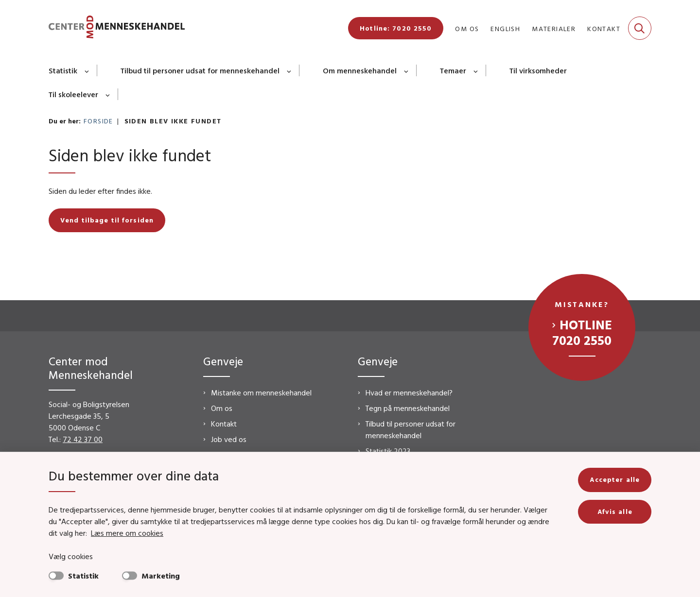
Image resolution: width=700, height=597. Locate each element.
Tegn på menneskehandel (408, 408)
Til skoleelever (73, 94)
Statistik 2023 (388, 451)
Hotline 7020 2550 (582, 332)
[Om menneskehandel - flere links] (407, 70)
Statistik (63, 70)
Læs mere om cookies (127, 533)
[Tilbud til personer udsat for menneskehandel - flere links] (289, 70)
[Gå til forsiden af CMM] (117, 28)
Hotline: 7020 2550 (396, 28)
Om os (222, 408)
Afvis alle (615, 512)
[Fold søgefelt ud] (640, 28)
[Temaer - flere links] (476, 70)
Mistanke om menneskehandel (261, 392)
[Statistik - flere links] (87, 70)
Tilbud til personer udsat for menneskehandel (200, 70)
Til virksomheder (538, 70)
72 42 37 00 (83, 439)
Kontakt (224, 424)
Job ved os (229, 439)
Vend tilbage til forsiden (107, 220)
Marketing (161, 576)
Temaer (453, 70)
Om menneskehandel (360, 70)
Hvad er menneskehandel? (409, 392)
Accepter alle (615, 479)
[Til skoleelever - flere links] (108, 94)
